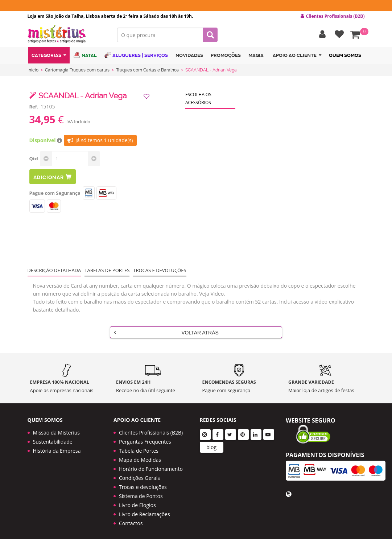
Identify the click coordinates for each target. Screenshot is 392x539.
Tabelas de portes (107, 270)
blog (211, 443)
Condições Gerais (139, 474)
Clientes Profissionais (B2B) (151, 428)
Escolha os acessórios (198, 98)
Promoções (226, 56)
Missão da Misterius (56, 428)
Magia (256, 56)
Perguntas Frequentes (145, 437)
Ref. (34, 107)
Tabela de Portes (139, 446)
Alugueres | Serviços (136, 55)
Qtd (34, 159)
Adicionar (53, 177)
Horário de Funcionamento (151, 464)
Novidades (189, 56)
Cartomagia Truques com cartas (77, 70)
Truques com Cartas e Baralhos (147, 70)
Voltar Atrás (166, 332)
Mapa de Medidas (140, 455)
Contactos (131, 519)
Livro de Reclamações (145, 510)
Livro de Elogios (137, 501)
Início (33, 70)
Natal (85, 55)
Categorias (49, 56)
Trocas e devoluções (160, 270)
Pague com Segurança (55, 193)
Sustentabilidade (53, 437)
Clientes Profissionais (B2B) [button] (333, 16)
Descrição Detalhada (54, 270)
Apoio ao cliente (297, 56)
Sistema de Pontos (141, 492)
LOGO (67, 34)
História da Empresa (57, 446)
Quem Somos (345, 56)
